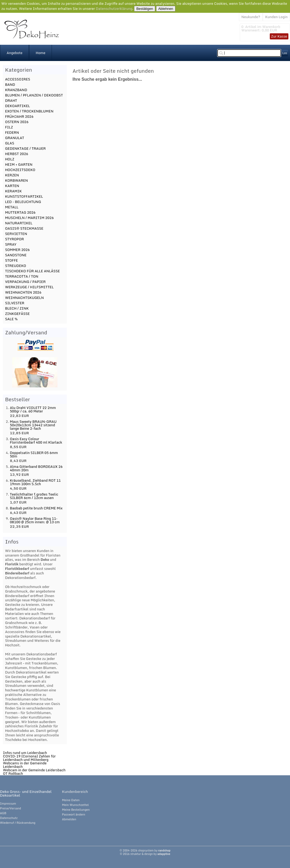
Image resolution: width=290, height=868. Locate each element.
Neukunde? (251, 17)
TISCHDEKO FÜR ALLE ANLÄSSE (32, 271)
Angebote (14, 53)
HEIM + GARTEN (19, 164)
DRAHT (11, 100)
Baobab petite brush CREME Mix (36, 508)
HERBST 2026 (17, 154)
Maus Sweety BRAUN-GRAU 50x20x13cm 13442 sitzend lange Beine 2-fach (33, 425)
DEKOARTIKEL (18, 106)
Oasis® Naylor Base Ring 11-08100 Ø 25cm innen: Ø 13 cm (35, 520)
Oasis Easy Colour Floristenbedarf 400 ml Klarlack (36, 441)
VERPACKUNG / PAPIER (25, 282)
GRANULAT (15, 138)
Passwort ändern (74, 814)
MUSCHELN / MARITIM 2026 (29, 218)
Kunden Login (276, 17)
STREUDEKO (16, 266)
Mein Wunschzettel (75, 805)
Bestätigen (145, 9)
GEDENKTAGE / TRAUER (25, 148)
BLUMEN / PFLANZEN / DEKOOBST (34, 95)
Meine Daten (71, 800)
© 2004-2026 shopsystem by (145, 850)
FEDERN (12, 132)
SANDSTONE (16, 255)
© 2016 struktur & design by (145, 854)
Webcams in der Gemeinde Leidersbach (25, 765)
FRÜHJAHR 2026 (19, 116)
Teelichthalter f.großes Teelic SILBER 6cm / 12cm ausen (34, 496)
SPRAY (11, 244)
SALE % (11, 319)
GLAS (10, 143)
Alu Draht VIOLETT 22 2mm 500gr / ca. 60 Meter (33, 409)
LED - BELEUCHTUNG (23, 202)
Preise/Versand (11, 808)
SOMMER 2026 (17, 250)
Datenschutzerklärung (114, 9)
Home (40, 53)
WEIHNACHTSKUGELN (24, 298)
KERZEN (12, 175)
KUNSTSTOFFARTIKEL (24, 196)
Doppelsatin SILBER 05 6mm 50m (34, 454)
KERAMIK (13, 191)
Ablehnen (166, 9)
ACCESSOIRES (18, 79)
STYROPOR (14, 239)
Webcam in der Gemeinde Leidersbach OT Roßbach (34, 772)
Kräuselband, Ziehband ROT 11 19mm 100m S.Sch (35, 482)
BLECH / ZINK (17, 308)
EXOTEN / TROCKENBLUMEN (29, 111)
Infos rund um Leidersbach (25, 753)
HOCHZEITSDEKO (20, 170)
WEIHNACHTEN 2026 (23, 292)
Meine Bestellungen (76, 810)
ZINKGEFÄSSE (17, 314)
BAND (10, 84)
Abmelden (69, 819)
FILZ (9, 127)
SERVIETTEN (16, 234)
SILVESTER (15, 303)
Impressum (8, 804)
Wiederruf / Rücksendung (18, 823)
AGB (3, 813)
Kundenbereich (75, 792)
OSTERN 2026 (17, 122)
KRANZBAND (16, 90)
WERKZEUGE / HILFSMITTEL (29, 287)
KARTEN (12, 186)
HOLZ (10, 159)
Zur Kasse (279, 36)
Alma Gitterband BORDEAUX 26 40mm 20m (36, 468)
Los (285, 53)
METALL (12, 207)
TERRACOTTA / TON (22, 276)
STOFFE (11, 260)
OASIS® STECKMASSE (24, 228)
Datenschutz (9, 818)
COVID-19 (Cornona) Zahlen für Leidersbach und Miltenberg (29, 758)
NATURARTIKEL (19, 223)
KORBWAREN (16, 180)
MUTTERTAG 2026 (20, 212)
